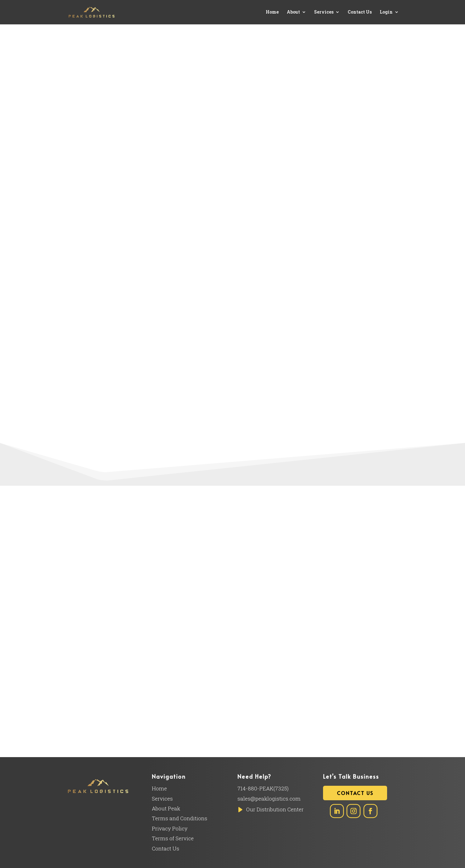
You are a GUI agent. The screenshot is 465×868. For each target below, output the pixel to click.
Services (324, 13)
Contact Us (360, 13)
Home (273, 13)
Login (386, 13)
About (294, 13)
